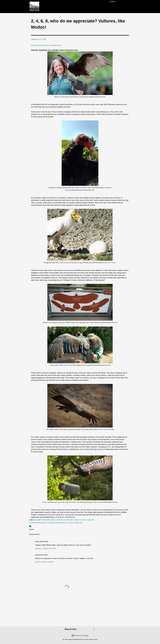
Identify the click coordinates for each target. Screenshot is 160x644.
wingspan (78, 523)
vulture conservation (56, 523)
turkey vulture (80, 520)
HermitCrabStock (111, 263)
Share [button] (31, 529)
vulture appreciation (38, 523)
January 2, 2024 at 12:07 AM (45, 549)
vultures (70, 523)
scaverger (69, 520)
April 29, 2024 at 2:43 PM (44, 562)
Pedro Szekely (104, 429)
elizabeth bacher (42, 520)
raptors (60, 520)
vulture (91, 520)
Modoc (53, 520)
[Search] (113, 2)
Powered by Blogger (80, 635)
